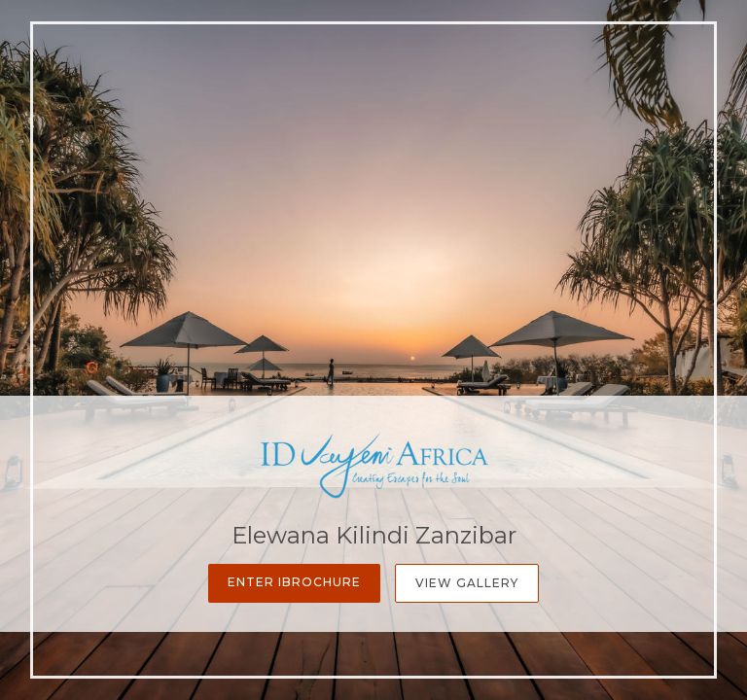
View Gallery (467, 583)
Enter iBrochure (294, 582)
